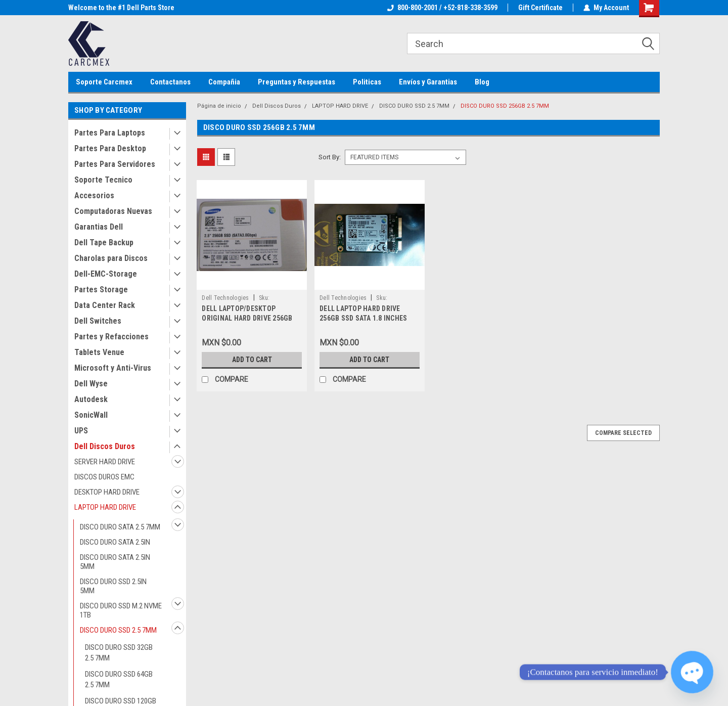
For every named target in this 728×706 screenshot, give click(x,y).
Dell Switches (98, 321)
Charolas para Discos (111, 258)
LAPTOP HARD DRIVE (105, 507)
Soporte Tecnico (103, 180)
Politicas (367, 82)
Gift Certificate (540, 8)
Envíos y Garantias (428, 82)
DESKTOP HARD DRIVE (107, 492)
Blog (482, 82)
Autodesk (91, 399)
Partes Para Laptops (110, 133)
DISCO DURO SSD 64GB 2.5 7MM (119, 679)
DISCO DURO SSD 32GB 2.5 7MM (119, 653)
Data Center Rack (105, 305)
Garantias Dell (99, 227)
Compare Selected (623, 433)
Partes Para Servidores (115, 164)
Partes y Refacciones (111, 337)
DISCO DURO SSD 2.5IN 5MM (113, 586)
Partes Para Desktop (110, 148)
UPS (81, 431)
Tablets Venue (99, 352)
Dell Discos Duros (105, 446)
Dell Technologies (225, 298)
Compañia (224, 82)
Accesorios (94, 195)
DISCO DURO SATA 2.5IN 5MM (115, 562)
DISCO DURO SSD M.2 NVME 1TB (121, 610)
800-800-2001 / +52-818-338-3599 (442, 8)
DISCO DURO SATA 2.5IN (115, 542)
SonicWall (91, 415)
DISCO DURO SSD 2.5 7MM (118, 630)
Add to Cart (252, 360)
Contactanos (170, 82)
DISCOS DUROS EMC (104, 477)
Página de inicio (219, 106)
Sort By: (330, 157)
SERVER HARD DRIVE (105, 462)
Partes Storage (101, 290)
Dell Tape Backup (104, 242)
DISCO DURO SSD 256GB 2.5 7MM (505, 106)
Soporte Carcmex (104, 82)
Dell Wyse (91, 384)
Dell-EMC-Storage (106, 274)
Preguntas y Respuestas (297, 82)
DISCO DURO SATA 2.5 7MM (120, 527)
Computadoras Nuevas (113, 211)
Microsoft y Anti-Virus (113, 368)
